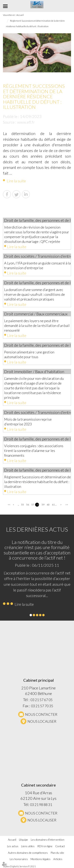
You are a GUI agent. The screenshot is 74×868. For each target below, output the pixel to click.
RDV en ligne (45, 846)
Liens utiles (28, 846)
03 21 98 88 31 (41, 805)
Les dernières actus (37, 529)
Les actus (13, 846)
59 (43, 505)
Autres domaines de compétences (28, 853)
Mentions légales (41, 859)
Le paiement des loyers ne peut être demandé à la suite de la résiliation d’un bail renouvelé (37, 325)
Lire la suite (16, 181)
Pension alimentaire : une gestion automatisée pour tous (29, 354)
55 (22, 505)
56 (28, 505)
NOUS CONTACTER (41, 714)
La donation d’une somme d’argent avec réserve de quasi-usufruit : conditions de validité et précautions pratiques (35, 294)
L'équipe (23, 840)
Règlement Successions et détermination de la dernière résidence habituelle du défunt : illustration (37, 482)
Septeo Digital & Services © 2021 (19, 866)
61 (53, 505)
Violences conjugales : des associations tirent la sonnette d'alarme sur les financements (34, 451)
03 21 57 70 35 (42, 706)
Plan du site (57, 853)
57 (33, 505)
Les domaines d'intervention (48, 840)
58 (38, 505)
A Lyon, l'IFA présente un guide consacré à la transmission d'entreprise (37, 265)
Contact (60, 846)
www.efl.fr (26, 122)
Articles (58, 859)
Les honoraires (19, 859)
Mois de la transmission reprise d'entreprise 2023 (28, 422)
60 (48, 505)
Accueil (12, 840)
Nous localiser (42, 721)
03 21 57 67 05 (41, 700)
